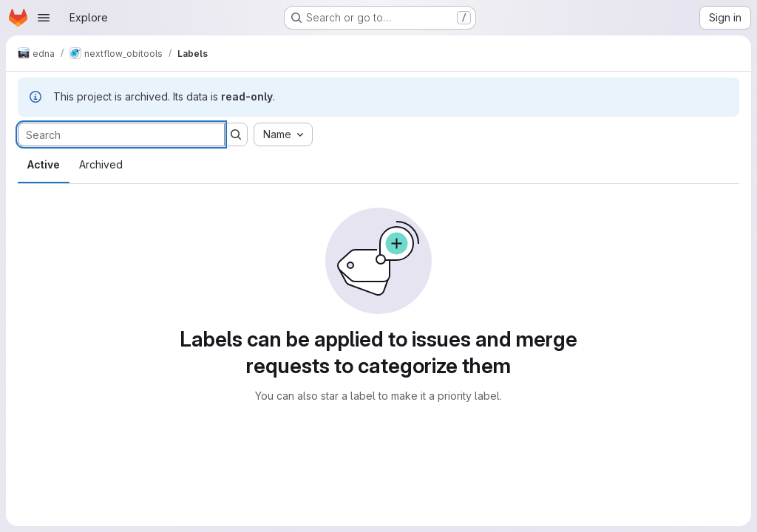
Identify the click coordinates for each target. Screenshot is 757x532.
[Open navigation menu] (44, 18)
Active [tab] (44, 164)
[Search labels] (121, 134)
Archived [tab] (101, 164)
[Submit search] (236, 134)
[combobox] (283, 134)
